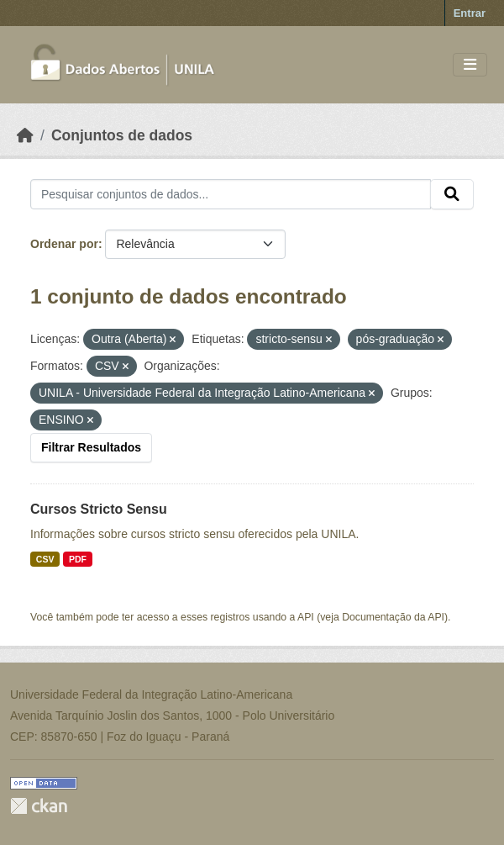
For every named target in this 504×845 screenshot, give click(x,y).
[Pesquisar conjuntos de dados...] (231, 194)
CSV (45, 559)
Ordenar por (64, 244)
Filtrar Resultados (91, 447)
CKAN (39, 806)
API (306, 617)
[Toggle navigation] (470, 65)
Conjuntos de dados (122, 135)
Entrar (470, 13)
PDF (78, 559)
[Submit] (452, 194)
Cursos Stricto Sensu (99, 509)
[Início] (25, 135)
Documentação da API (393, 617)
